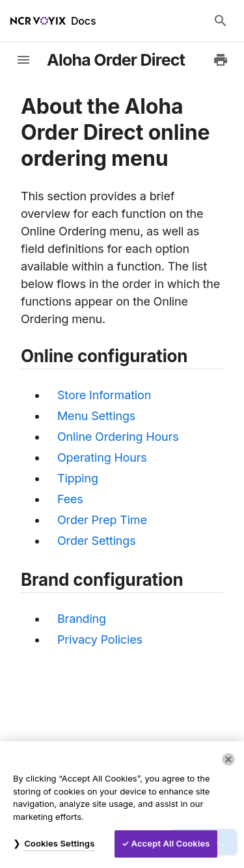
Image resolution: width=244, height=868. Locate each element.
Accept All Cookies (171, 843)
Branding (82, 619)
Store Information (104, 395)
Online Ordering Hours (118, 437)
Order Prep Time (102, 520)
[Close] (228, 759)
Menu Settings (96, 416)
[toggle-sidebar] (23, 60)
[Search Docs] (221, 21)
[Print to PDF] (221, 60)
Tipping (78, 478)
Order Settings (97, 541)
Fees (70, 499)
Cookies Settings (59, 843)
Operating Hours (102, 457)
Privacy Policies (100, 639)
